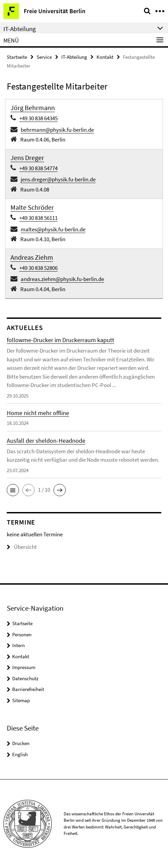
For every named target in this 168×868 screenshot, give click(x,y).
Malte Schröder (32, 207)
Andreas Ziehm (32, 257)
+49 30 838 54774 (38, 168)
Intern (18, 645)
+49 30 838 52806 (38, 268)
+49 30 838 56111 (38, 218)
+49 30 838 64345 (38, 118)
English (20, 754)
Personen (22, 634)
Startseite (17, 57)
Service (44, 57)
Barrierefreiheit (28, 689)
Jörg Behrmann (33, 108)
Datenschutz (25, 678)
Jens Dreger (27, 158)
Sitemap (21, 700)
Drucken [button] (21, 743)
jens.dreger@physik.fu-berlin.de (58, 179)
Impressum (24, 667)
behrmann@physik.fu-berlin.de (57, 130)
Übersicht (22, 547)
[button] (13, 490)
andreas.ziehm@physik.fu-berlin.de (62, 279)
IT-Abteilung (74, 57)
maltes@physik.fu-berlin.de (53, 229)
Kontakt (105, 57)
